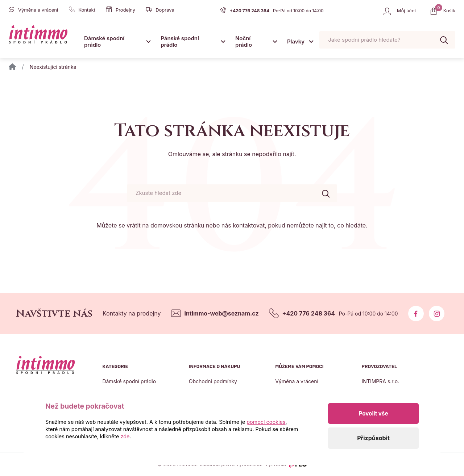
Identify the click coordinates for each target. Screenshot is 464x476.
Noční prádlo (244, 41)
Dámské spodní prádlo (104, 41)
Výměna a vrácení (297, 381)
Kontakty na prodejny (132, 313)
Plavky (296, 41)
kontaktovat (249, 225)
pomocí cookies (266, 422)
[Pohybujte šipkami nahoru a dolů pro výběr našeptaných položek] (387, 40)
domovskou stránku (177, 225)
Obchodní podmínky (213, 381)
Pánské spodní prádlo (180, 41)
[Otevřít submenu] (148, 41)
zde (125, 436)
